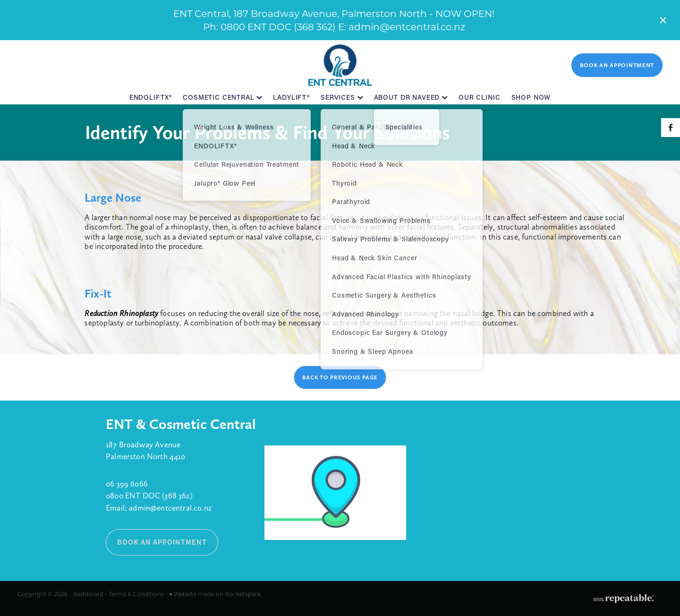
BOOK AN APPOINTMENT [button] (162, 542)
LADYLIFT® (291, 97)
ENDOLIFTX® (151, 97)
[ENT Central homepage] (340, 65)
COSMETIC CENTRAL (222, 97)
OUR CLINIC (479, 97)
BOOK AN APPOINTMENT (617, 65)
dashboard (88, 594)
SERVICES (342, 97)
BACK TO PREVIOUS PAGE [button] (340, 377)
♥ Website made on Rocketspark (215, 594)
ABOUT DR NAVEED (411, 97)
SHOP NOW (531, 97)
